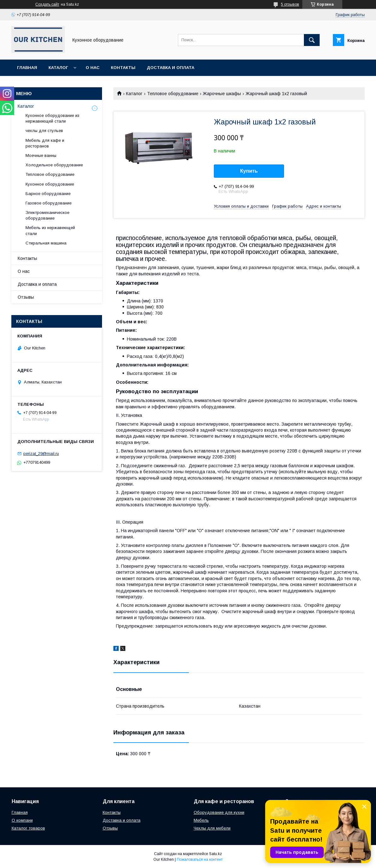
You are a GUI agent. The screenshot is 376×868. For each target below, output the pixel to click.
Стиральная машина (46, 243)
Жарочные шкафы (222, 94)
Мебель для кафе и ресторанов (45, 143)
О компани (22, 820)
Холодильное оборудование (54, 165)
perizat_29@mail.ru (41, 454)
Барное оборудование (48, 194)
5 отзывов (290, 4)
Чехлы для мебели (212, 828)
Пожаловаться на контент (200, 859)
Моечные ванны (41, 155)
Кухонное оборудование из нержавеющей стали (52, 118)
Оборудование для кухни (219, 812)
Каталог (58, 68)
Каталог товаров (28, 828)
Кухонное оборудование (50, 184)
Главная (27, 68)
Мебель (201, 820)
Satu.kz (216, 854)
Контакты (123, 68)
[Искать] (312, 40)
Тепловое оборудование (173, 94)
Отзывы (26, 297)
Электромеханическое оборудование (47, 215)
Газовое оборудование (48, 203)
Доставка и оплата (171, 68)
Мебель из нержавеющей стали (50, 230)
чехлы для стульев (44, 131)
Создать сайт (47, 4)
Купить (249, 171)
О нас (93, 68)
